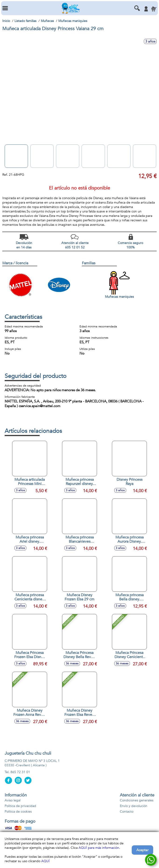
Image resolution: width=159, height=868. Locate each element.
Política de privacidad (20, 806)
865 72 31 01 (20, 772)
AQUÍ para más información (99, 848)
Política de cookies (18, 812)
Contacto (127, 812)
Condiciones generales (137, 800)
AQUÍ (45, 861)
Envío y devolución (134, 806)
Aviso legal (13, 800)
